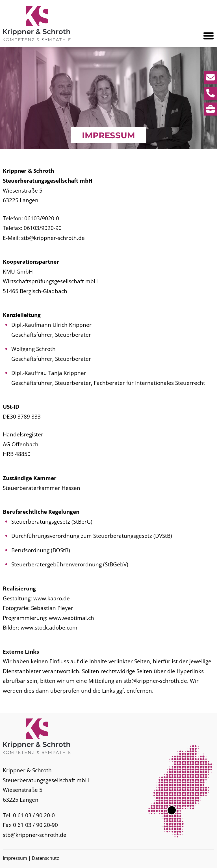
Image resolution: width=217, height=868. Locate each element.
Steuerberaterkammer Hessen (42, 488)
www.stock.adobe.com (49, 627)
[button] (209, 36)
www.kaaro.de (52, 598)
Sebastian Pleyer (52, 608)
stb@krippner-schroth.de (53, 238)
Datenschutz (45, 858)
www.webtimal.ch (71, 618)
